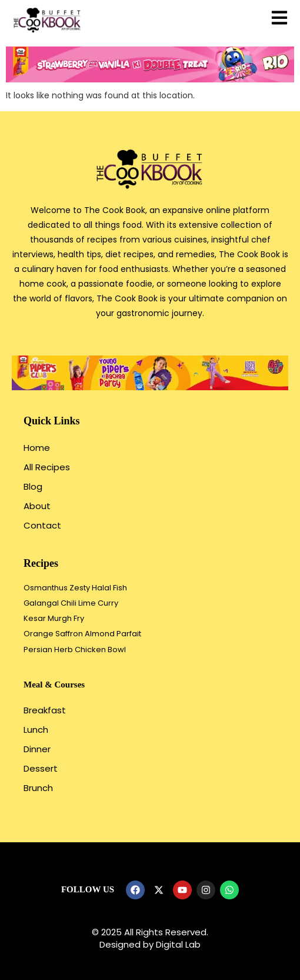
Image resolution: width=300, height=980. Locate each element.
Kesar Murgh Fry (54, 618)
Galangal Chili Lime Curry (71, 603)
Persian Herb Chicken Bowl (75, 650)
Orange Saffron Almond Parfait (82, 634)
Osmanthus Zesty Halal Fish (75, 588)
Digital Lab (178, 944)
